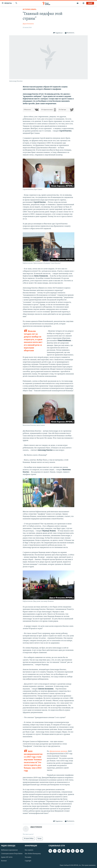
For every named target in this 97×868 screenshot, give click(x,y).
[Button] (58, 33)
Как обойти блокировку (33, 854)
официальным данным (58, 751)
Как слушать (29, 850)
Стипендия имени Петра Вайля (12, 854)
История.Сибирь (30, 9)
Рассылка (28, 857)
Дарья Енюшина (28, 24)
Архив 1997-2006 (7, 857)
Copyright (28, 861)
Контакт (4, 861)
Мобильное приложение (9, 850)
